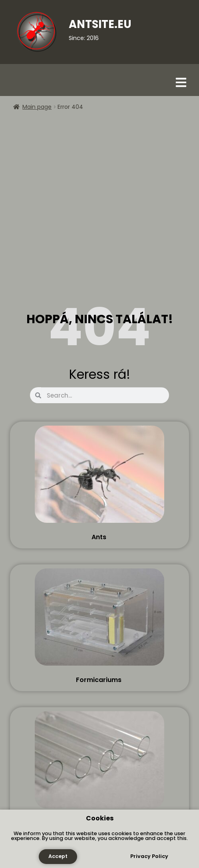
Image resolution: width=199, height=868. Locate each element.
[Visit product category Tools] (99, 769)
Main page (37, 107)
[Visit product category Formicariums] (99, 626)
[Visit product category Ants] (99, 483)
